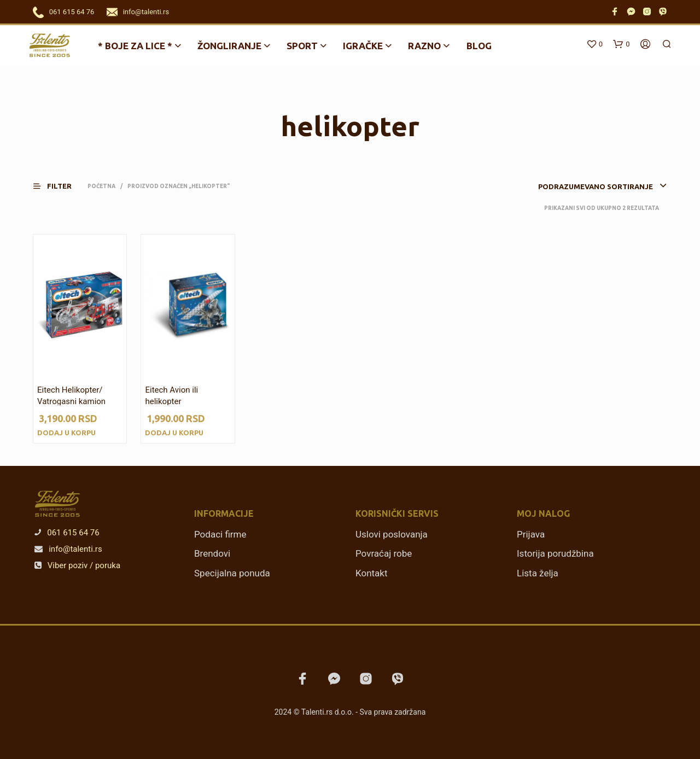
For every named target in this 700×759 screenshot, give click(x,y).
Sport (302, 46)
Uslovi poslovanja (392, 534)
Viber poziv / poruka (77, 565)
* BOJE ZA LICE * (135, 46)
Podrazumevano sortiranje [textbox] (596, 186)
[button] (59, 186)
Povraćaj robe (384, 553)
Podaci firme (220, 534)
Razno (424, 46)
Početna (101, 186)
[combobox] (586, 186)
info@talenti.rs (146, 12)
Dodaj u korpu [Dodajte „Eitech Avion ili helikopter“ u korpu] (174, 433)
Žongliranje (229, 46)
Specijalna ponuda (232, 573)
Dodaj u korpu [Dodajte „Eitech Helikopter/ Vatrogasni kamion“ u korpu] (66, 433)
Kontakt (372, 573)
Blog (479, 46)
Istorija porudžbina (555, 553)
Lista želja (538, 573)
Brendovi (212, 553)
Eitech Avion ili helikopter (171, 396)
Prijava (531, 534)
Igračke (363, 46)
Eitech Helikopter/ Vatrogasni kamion (71, 396)
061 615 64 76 (72, 12)
